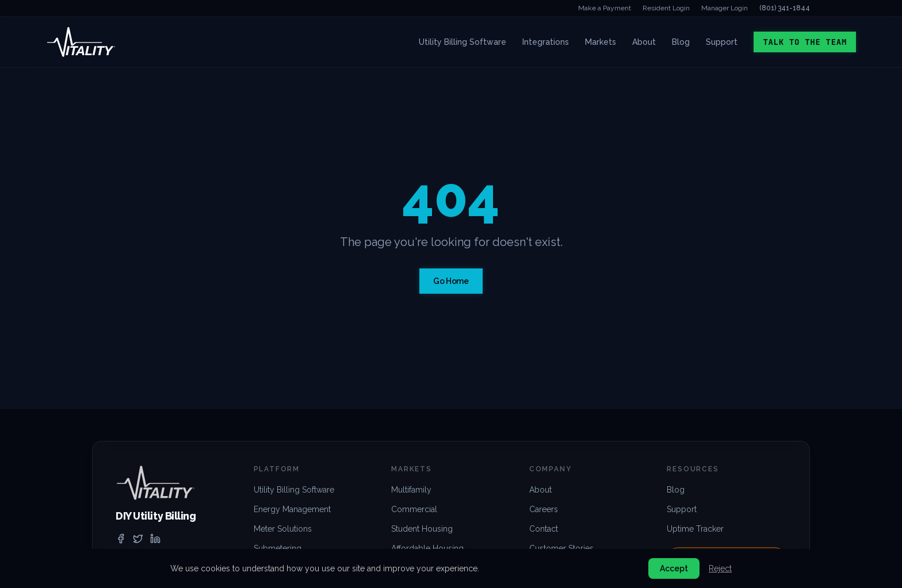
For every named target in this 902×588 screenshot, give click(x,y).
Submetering (278, 548)
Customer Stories (561, 548)
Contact (544, 529)
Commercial (414, 509)
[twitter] (138, 539)
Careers (544, 509)
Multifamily (411, 490)
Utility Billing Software (463, 42)
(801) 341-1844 (785, 8)
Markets (601, 42)
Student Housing (422, 529)
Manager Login (725, 8)
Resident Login (666, 8)
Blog (681, 42)
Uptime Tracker (695, 529)
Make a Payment (605, 8)
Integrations (546, 42)
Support (722, 42)
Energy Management (292, 509)
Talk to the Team (805, 42)
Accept (674, 568)
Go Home (451, 281)
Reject (720, 568)
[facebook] (121, 539)
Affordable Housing (427, 548)
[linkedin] (155, 539)
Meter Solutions (283, 529)
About (644, 42)
